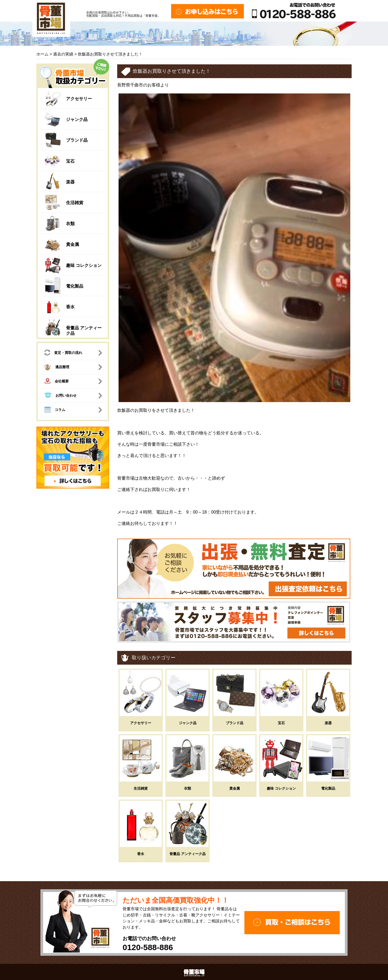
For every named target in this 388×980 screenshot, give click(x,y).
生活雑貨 (75, 203)
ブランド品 (77, 140)
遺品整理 (57, 368)
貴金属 (72, 244)
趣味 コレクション (84, 265)
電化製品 (75, 286)
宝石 (70, 161)
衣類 (70, 224)
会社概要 (57, 382)
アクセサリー (79, 99)
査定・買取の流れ (63, 353)
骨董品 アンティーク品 (188, 854)
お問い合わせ (60, 396)
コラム (55, 410)
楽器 (70, 182)
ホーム (42, 54)
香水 (70, 307)
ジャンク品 (77, 119)
